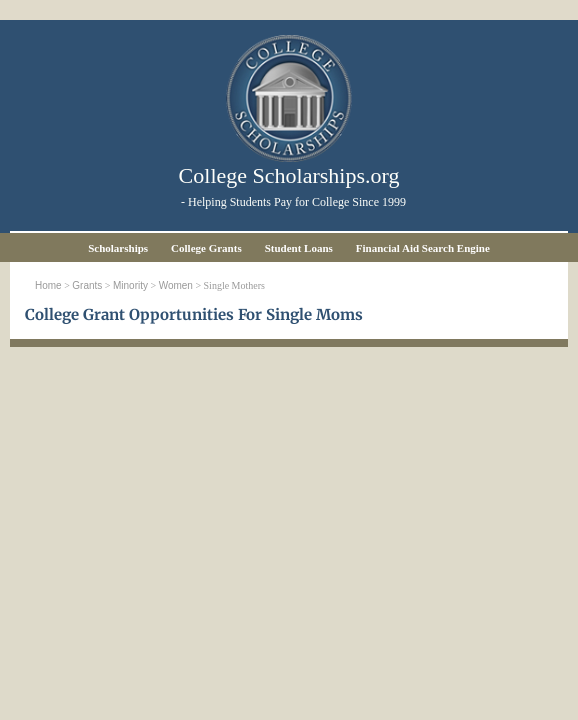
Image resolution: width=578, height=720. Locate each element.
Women (176, 285)
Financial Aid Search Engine (423, 248)
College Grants (206, 248)
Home (48, 285)
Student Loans (299, 248)
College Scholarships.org (289, 175)
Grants (87, 285)
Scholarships (118, 248)
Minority (130, 285)
